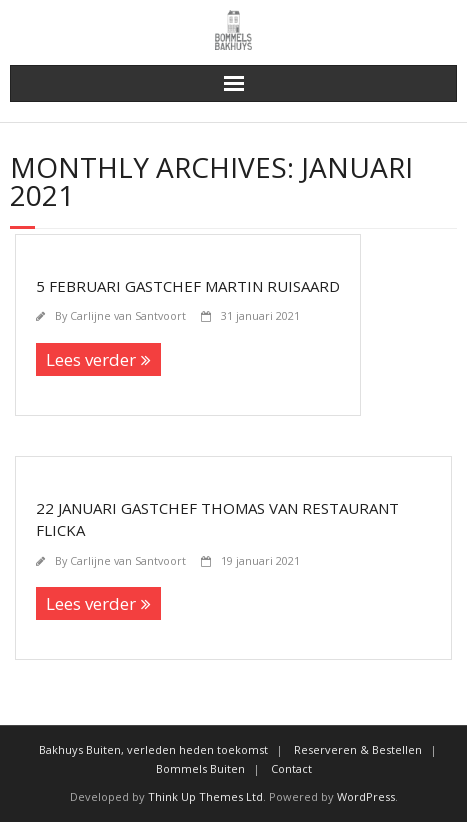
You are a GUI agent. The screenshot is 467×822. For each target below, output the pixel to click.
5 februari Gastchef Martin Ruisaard (188, 286)
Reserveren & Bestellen (358, 749)
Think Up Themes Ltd (205, 796)
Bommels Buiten (200, 768)
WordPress (366, 796)
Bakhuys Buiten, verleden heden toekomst (153, 749)
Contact (291, 768)
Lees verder (91, 359)
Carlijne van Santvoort (128, 315)
